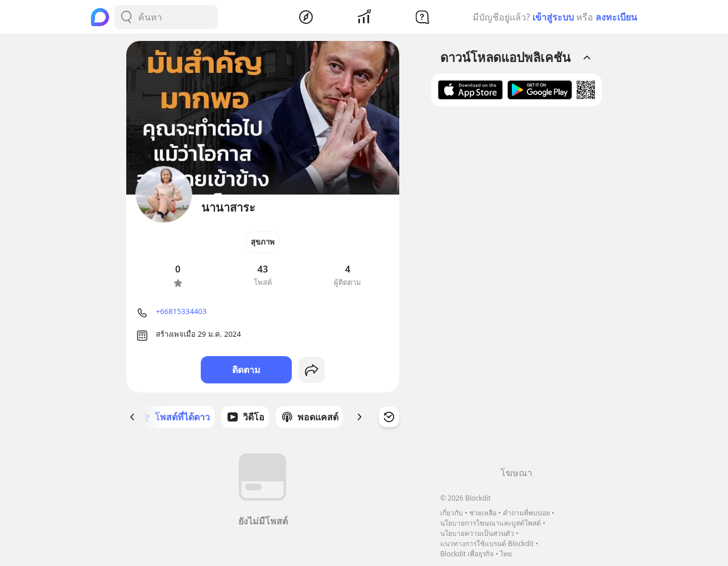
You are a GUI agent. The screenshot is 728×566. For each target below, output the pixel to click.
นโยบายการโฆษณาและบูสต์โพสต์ (491, 523)
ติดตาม (246, 370)
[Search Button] (126, 17)
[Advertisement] (516, 291)
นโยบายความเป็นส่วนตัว (477, 533)
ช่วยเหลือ (483, 513)
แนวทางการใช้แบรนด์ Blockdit (487, 544)
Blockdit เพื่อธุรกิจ (467, 554)
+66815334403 (181, 311)
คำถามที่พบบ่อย (526, 513)
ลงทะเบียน (616, 17)
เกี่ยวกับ (452, 513)
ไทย (506, 554)
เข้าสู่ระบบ (553, 17)
